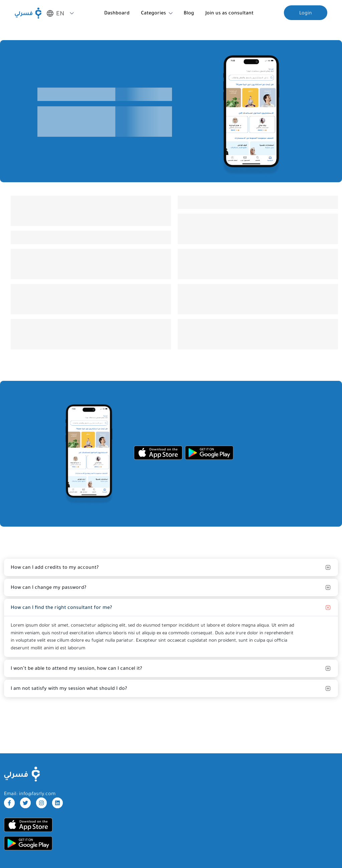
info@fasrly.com (37, 793)
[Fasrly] (28, 13)
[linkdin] (57, 803)
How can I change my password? (48, 587)
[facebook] (9, 803)
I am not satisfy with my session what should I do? (69, 688)
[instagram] (41, 803)
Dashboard (117, 13)
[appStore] (158, 453)
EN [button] (56, 13)
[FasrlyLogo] (22, 774)
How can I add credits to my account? (55, 567)
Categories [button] (153, 13)
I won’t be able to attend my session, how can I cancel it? (76, 668)
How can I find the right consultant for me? (61, 607)
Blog (189, 13)
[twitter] (25, 803)
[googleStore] (209, 453)
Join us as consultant (229, 13)
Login (306, 13)
